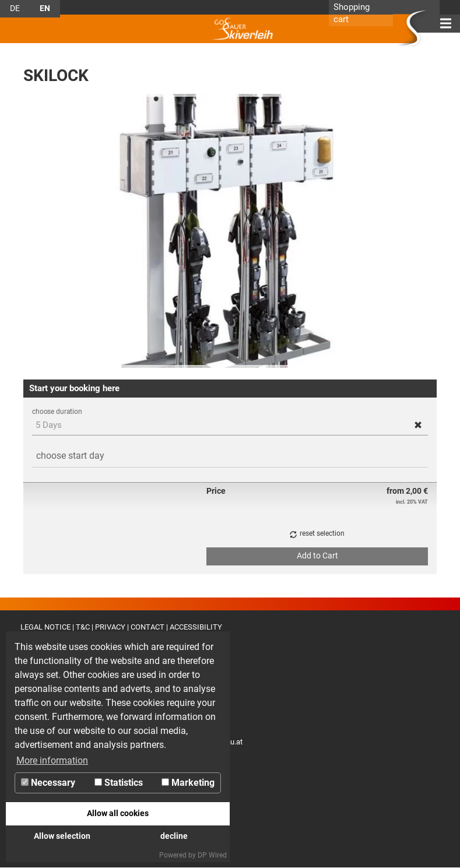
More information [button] (52, 760)
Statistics (119, 783)
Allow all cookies (118, 813)
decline (174, 836)
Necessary (48, 783)
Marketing (188, 783)
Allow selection (62, 836)
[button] (418, 425)
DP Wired (212, 855)
